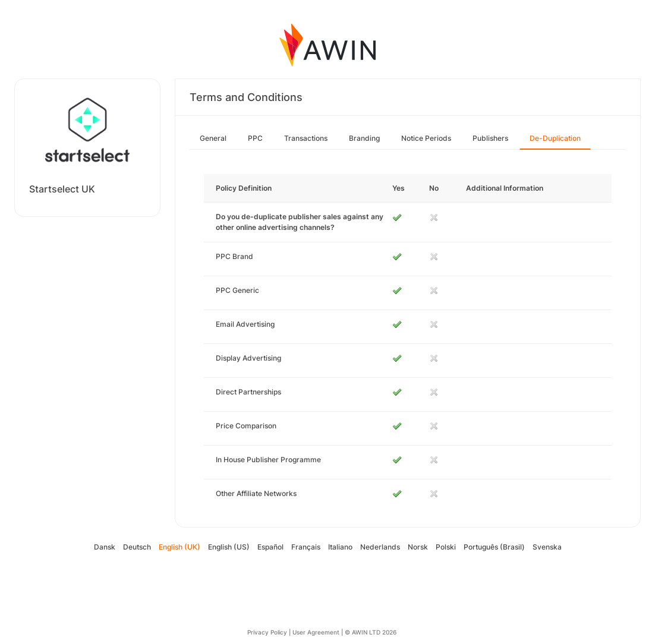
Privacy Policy (267, 632)
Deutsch (137, 547)
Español (270, 547)
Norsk (418, 547)
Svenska (547, 547)
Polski (446, 547)
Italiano (340, 547)
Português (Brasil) (494, 547)
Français (306, 547)
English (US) (229, 547)
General (213, 138)
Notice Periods (426, 138)
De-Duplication (555, 138)
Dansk (105, 547)
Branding (364, 138)
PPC (255, 138)
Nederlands (380, 547)
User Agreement (316, 632)
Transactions (306, 138)
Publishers (490, 138)
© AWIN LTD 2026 (371, 632)
